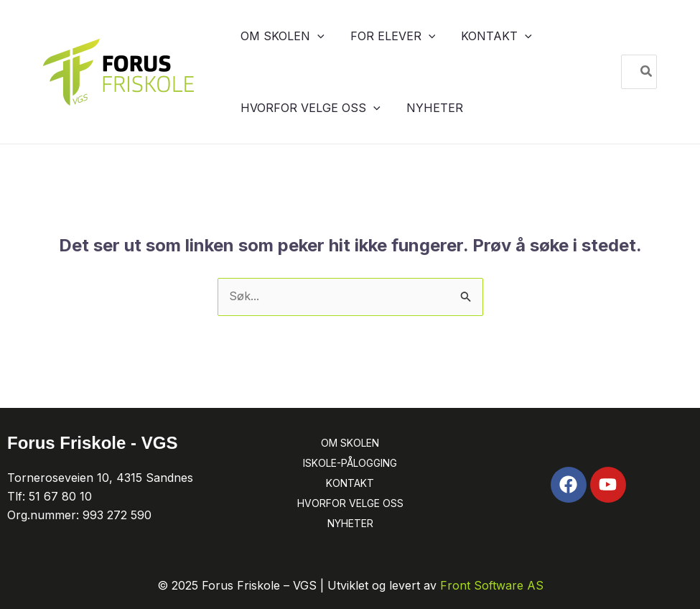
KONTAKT (350, 483)
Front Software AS (492, 585)
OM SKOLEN (350, 443)
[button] (310, 36)
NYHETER (350, 523)
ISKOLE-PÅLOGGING (350, 463)
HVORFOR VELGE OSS (350, 503)
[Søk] (647, 72)
